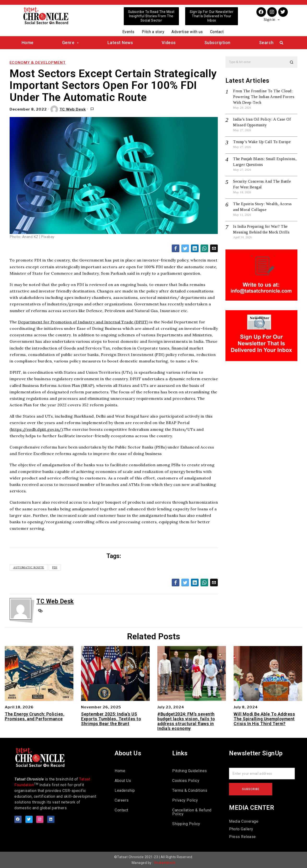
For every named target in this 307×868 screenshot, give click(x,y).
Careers (122, 800)
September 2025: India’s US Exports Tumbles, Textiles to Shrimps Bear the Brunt (111, 719)
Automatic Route (29, 567)
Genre (71, 43)
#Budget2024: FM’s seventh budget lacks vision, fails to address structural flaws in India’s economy (186, 721)
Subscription (217, 43)
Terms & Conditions (190, 790)
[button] (292, 62)
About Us (123, 781)
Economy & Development (38, 63)
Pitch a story (153, 32)
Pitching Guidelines (190, 771)
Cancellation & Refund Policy (192, 812)
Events (128, 32)
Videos (169, 43)
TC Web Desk (68, 109)
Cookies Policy (186, 781)
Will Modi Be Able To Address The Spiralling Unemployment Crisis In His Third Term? (264, 719)
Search (266, 43)
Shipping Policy (186, 824)
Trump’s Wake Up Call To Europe (262, 142)
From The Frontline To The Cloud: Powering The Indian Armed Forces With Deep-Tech (264, 97)
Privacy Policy (185, 800)
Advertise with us (187, 32)
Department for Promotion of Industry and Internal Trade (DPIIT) (83, 322)
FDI (55, 567)
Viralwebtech (165, 863)
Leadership (125, 790)
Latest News (120, 43)
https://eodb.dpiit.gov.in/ (36, 429)
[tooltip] (176, 248)
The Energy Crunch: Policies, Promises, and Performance (35, 717)
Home (28, 43)
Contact (217, 32)
